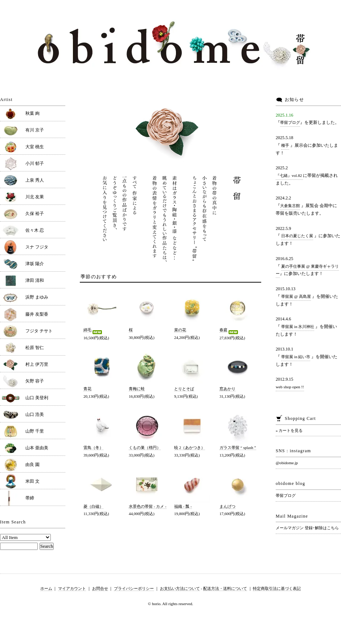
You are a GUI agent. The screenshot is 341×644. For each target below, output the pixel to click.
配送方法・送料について (225, 588)
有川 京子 (35, 130)
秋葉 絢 (32, 113)
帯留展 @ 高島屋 (296, 296)
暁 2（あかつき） (190, 447)
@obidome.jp (287, 463)
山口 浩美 (35, 414)
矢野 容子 (35, 381)
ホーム (46, 588)
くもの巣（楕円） (145, 447)
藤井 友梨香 (37, 314)
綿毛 (93, 330)
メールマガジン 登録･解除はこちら (307, 528)
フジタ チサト (39, 331)
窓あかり (227, 389)
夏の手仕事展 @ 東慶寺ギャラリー (307, 270)
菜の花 (180, 330)
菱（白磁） (93, 506)
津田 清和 (35, 280)
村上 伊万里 (37, 364)
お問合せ (100, 588)
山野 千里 (35, 431)
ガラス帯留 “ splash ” (238, 447)
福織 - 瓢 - (183, 506)
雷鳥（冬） (93, 447)
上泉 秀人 (35, 180)
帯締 (30, 498)
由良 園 (32, 465)
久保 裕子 (35, 214)
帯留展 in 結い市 (296, 357)
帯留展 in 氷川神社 (298, 327)
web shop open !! (290, 387)
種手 (285, 145)
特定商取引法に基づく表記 (277, 588)
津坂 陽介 (35, 264)
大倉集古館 (290, 206)
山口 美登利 (37, 398)
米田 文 (32, 481)
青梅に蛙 (137, 389)
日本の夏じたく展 (297, 236)
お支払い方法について (180, 588)
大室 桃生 (35, 147)
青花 (87, 389)
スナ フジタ (37, 247)
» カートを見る (289, 430)
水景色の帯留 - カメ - (148, 506)
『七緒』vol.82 (289, 175)
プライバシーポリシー (134, 588)
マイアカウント (72, 588)
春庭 (229, 330)
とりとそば (184, 389)
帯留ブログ (290, 122)
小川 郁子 (35, 163)
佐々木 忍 (35, 230)
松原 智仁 (35, 348)
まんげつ (227, 506)
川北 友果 (35, 197)
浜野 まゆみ (37, 297)
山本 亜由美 (37, 448)
